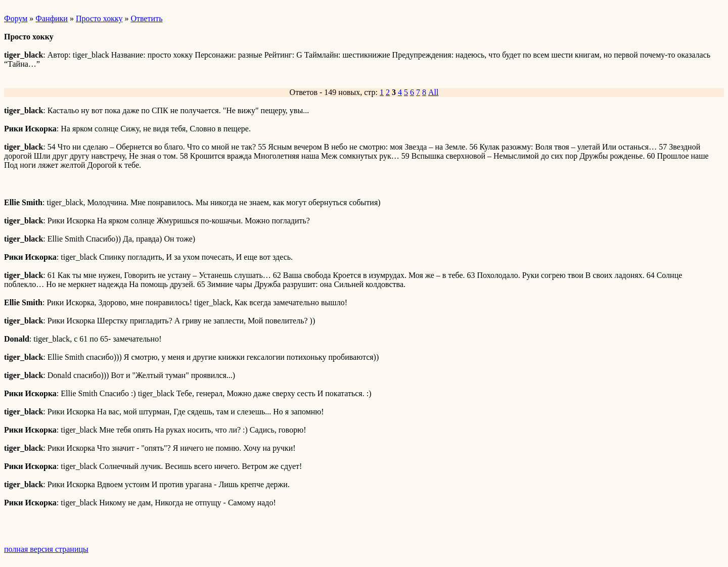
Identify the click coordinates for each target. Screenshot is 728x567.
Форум (16, 18)
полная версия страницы (46, 549)
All (433, 92)
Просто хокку (99, 18)
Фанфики (52, 18)
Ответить (146, 18)
